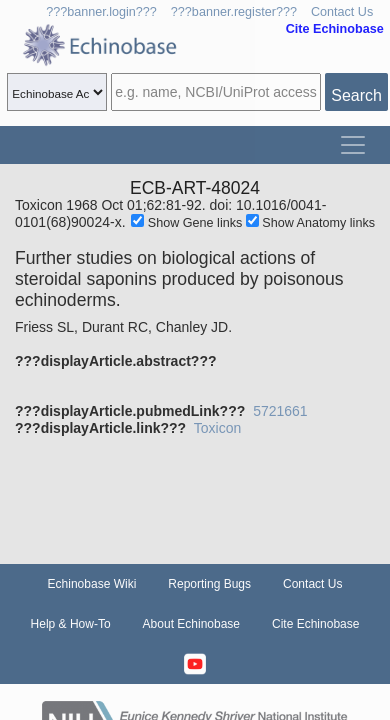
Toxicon (217, 428)
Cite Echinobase (315, 624)
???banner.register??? (234, 12)
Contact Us (342, 12)
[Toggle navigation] (353, 145)
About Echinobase (191, 624)
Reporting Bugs (209, 584)
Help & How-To (71, 624)
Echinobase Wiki (92, 584)
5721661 (280, 411)
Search (356, 95)
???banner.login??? (101, 12)
